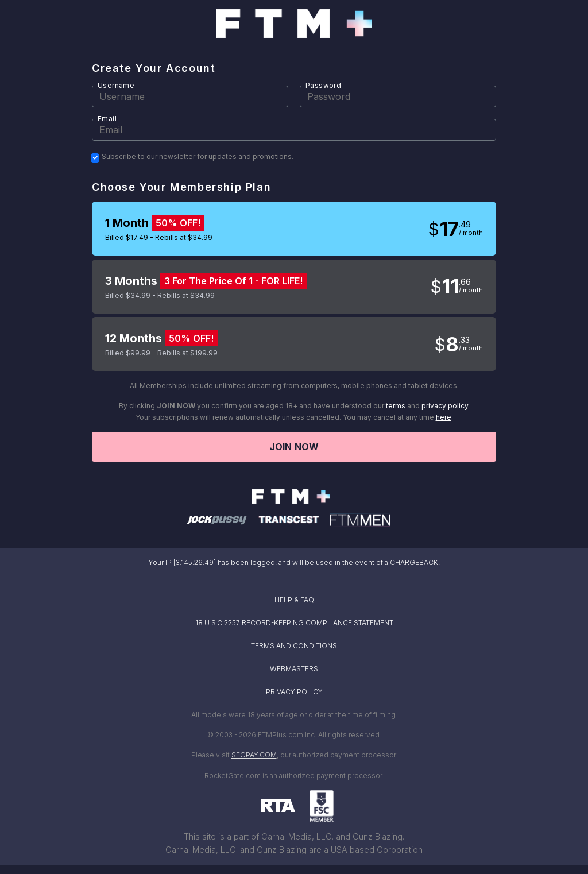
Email (107, 119)
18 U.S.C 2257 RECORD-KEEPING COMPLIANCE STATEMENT (294, 623)
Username (116, 85)
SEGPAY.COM (254, 755)
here (444, 417)
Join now (294, 447)
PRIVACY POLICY (294, 692)
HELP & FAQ (294, 600)
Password (323, 85)
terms (396, 406)
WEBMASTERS (294, 669)
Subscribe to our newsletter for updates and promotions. (198, 157)
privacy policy (445, 406)
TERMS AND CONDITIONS (294, 646)
